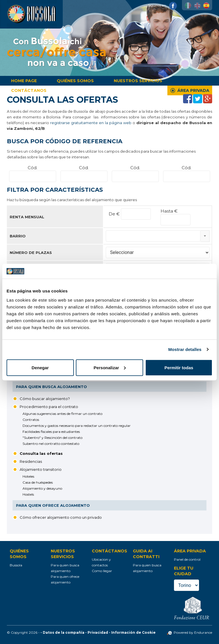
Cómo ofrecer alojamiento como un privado (61, 517)
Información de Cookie (133, 632)
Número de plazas (31, 253)
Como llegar (102, 571)
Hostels (28, 494)
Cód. (33, 168)
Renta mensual (27, 217)
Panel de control (187, 559)
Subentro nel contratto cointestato (51, 444)
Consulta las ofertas (41, 453)
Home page (24, 81)
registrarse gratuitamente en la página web (91, 123)
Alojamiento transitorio (41, 469)
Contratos (31, 420)
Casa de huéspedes (38, 482)
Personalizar (110, 367)
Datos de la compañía (64, 632)
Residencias (31, 461)
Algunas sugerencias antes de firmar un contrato (62, 414)
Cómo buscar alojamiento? (45, 399)
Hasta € (169, 211)
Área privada (193, 90)
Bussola (16, 565)
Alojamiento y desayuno (42, 488)
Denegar (40, 367)
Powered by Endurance (189, 632)
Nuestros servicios (138, 81)
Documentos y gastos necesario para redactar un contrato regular (77, 426)
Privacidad (98, 632)
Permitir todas (179, 367)
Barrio (18, 236)
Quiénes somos (75, 81)
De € (115, 214)
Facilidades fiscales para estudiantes (51, 432)
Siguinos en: (163, 5)
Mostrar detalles (185, 349)
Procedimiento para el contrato (49, 407)
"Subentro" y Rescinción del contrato (52, 438)
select (205, 236)
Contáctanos (29, 90)
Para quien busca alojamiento (51, 387)
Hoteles (28, 476)
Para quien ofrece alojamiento (53, 505)
